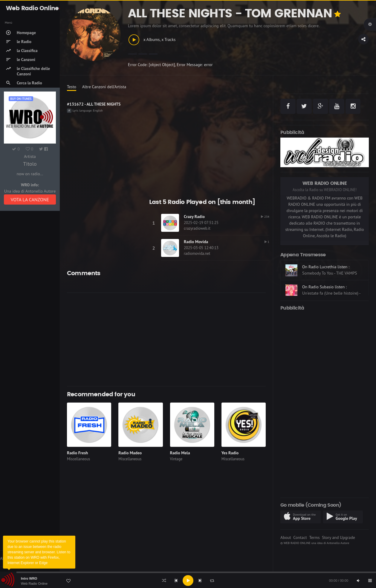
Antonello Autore (338, 543)
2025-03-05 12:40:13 (201, 248)
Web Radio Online (34, 584)
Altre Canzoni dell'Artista (104, 87)
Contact (300, 537)
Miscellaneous (78, 459)
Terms (314, 537)
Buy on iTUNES (21, 99)
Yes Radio (230, 453)
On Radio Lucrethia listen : (326, 267)
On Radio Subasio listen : (324, 287)
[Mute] (358, 581)
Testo (72, 87)
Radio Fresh (77, 453)
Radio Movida (196, 242)
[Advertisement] (166, 339)
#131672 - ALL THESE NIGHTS (94, 104)
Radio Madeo (130, 453)
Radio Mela (180, 453)
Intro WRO (29, 578)
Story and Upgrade (338, 537)
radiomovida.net (197, 253)
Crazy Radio (194, 217)
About (286, 537)
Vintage (176, 459)
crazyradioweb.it (197, 228)
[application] (188, 581)
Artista (30, 156)
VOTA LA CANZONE (30, 199)
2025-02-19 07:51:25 (201, 223)
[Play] (188, 581)
